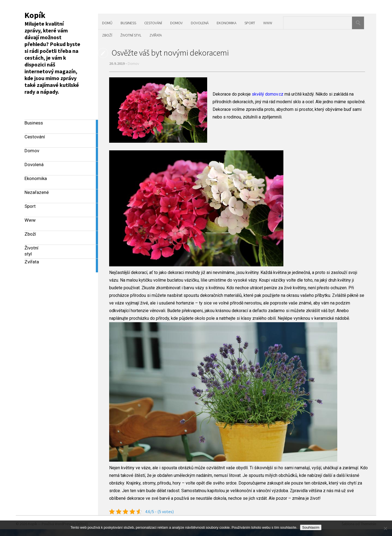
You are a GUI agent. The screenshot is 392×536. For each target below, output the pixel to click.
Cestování (153, 23)
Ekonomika (226, 23)
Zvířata (156, 35)
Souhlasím (311, 527)
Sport (250, 23)
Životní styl (131, 35)
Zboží (107, 35)
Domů (107, 23)
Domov (176, 23)
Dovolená (200, 23)
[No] (385, 528)
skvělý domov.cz (268, 94)
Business (128, 23)
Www (268, 23)
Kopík (35, 15)
